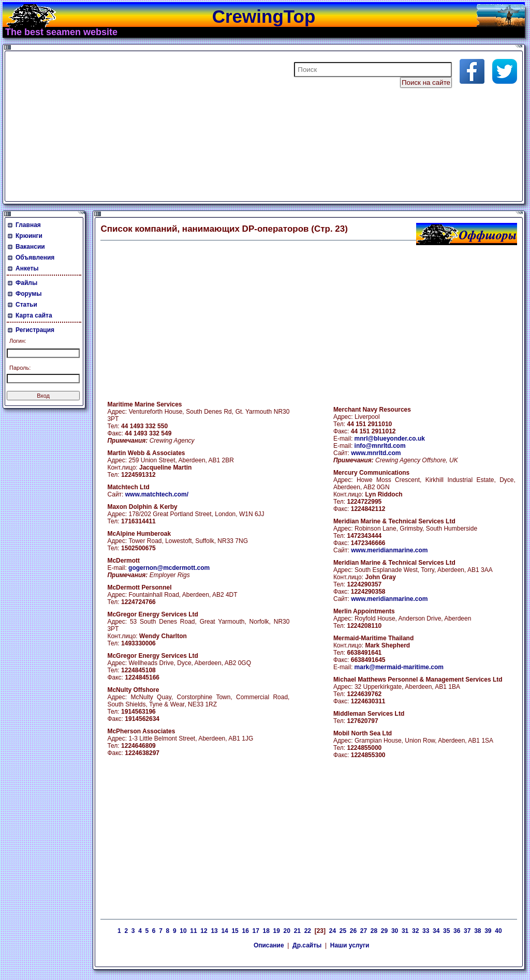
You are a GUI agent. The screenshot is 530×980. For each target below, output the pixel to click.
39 (488, 931)
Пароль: (20, 368)
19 (277, 931)
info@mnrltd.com (380, 446)
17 (256, 931)
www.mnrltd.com (376, 453)
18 (266, 931)
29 (384, 931)
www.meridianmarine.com (389, 550)
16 (245, 931)
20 (287, 931)
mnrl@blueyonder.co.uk (390, 439)
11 (193, 931)
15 (235, 931)
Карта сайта (34, 315)
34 (436, 931)
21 (297, 931)
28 (374, 931)
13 (214, 931)
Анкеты (27, 268)
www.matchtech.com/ (157, 494)
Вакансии (30, 247)
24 (333, 931)
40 (498, 931)
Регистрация (35, 330)
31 (405, 931)
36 (457, 931)
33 (426, 931)
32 (415, 931)
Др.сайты (307, 945)
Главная (28, 225)
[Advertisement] (131, 126)
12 (204, 931)
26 (353, 931)
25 (343, 931)
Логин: (18, 341)
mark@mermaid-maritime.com (399, 667)
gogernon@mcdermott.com (169, 568)
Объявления (35, 258)
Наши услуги (350, 945)
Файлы (26, 283)
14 (224, 931)
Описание (269, 945)
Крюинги (29, 236)
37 (467, 931)
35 (446, 931)
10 (183, 931)
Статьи (26, 305)
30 (395, 931)
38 (477, 931)
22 (308, 931)
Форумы (28, 294)
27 (364, 931)
